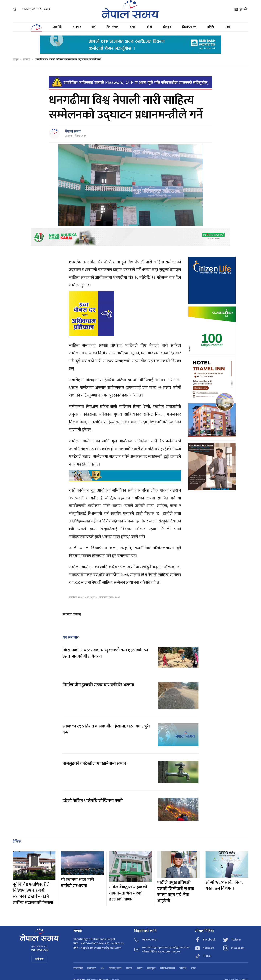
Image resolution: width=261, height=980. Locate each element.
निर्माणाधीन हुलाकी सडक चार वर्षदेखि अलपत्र (99, 685)
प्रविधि (211, 27)
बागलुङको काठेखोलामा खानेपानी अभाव (94, 764)
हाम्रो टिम (39, 959)
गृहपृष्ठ (16, 59)
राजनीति (57, 27)
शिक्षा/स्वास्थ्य (189, 27)
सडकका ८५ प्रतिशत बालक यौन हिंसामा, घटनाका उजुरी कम (106, 729)
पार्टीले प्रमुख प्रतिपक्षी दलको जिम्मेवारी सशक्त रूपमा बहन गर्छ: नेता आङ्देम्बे (176, 892)
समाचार (77, 27)
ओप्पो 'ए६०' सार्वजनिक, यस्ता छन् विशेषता (224, 885)
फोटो (149, 27)
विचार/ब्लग (113, 27)
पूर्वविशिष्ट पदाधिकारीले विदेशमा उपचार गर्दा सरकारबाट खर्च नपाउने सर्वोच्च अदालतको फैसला (33, 894)
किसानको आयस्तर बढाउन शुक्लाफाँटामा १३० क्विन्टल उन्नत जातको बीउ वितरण (105, 653)
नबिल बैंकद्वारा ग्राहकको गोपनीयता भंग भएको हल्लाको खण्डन (128, 893)
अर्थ (94, 27)
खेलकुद (167, 27)
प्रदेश (227, 27)
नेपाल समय (73, 132)
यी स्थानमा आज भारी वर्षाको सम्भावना (77, 883)
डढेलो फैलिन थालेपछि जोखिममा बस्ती (93, 801)
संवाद (133, 27)
